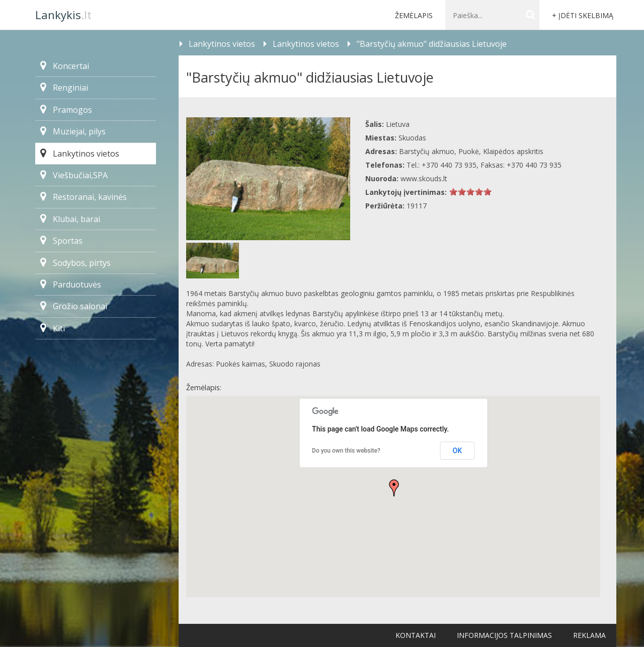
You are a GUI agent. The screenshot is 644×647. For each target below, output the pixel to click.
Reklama (589, 635)
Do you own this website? (346, 451)
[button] (394, 488)
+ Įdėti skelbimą (583, 15)
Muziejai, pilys (73, 131)
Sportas (61, 241)
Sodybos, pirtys (75, 263)
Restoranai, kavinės (84, 197)
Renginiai (64, 88)
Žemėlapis (414, 15)
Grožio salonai (74, 306)
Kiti (53, 328)
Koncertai (65, 66)
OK (458, 451)
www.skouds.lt (424, 178)
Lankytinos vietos (80, 154)
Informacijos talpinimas (504, 635)
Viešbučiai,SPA (74, 175)
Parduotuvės (71, 284)
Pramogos (66, 110)
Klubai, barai (70, 219)
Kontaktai (416, 635)
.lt (63, 15)
